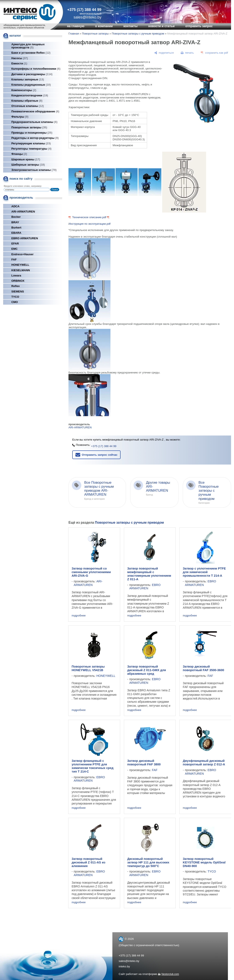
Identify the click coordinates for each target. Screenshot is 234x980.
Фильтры (20, 117)
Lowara (16, 276)
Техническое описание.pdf (89, 217)
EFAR (15, 244)
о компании (104, 26)
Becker (16, 217)
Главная (74, 34)
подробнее (79, 615)
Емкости (19, 63)
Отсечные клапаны (28, 106)
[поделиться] (164, 53)
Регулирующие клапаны (31, 143)
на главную (76, 26)
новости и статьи (162, 26)
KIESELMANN (21, 270)
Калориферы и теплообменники (36, 69)
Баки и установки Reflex (31, 53)
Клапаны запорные (28, 79)
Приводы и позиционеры (32, 133)
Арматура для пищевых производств (28, 46)
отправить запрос (199, 26)
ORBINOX (18, 281)
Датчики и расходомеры (32, 74)
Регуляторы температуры (31, 149)
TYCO (15, 297)
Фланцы (19, 154)
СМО (15, 302)
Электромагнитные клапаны (34, 170)
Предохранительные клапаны (34, 122)
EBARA (16, 233)
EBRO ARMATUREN (25, 238)
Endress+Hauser (22, 254)
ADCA (15, 206)
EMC (14, 249)
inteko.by (124, 966)
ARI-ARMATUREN (23, 212)
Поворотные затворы (29, 127)
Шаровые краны (26, 159)
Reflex (16, 286)
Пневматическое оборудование (35, 111)
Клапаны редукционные (31, 85)
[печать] (187, 53)
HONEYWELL (20, 265)
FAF (14, 260)
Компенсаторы (24, 90)
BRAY (15, 222)
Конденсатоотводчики (30, 95)
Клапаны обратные (27, 101)
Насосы (20, 58)
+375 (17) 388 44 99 (84, 10)
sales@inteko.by (129, 961)
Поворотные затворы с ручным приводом (138, 34)
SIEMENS (18, 291)
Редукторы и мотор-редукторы (35, 138)
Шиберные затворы (28, 165)
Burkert (16, 228)
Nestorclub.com (170, 974)
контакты (130, 26)
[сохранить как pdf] (214, 53)
